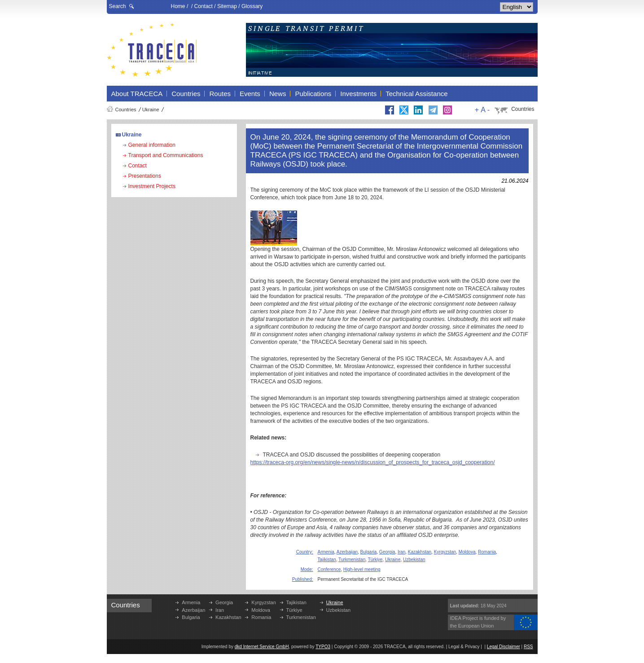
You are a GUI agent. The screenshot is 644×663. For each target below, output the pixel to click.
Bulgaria (369, 552)
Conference (329, 569)
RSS (528, 647)
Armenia (326, 552)
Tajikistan (327, 560)
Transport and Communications (166, 155)
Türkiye (375, 560)
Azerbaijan (347, 552)
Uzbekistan (414, 560)
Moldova (467, 552)
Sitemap (227, 6)
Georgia (387, 552)
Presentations (145, 176)
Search (118, 6)
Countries (126, 110)
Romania (487, 552)
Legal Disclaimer (504, 647)
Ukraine (151, 110)
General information (152, 145)
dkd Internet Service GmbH (262, 647)
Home (178, 6)
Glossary (252, 6)
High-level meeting (362, 569)
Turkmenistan (352, 560)
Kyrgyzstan (445, 552)
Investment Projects (152, 186)
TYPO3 (323, 647)
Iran (401, 552)
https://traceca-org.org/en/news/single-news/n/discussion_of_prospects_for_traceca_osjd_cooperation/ (373, 462)
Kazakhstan (420, 552)
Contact (204, 6)
